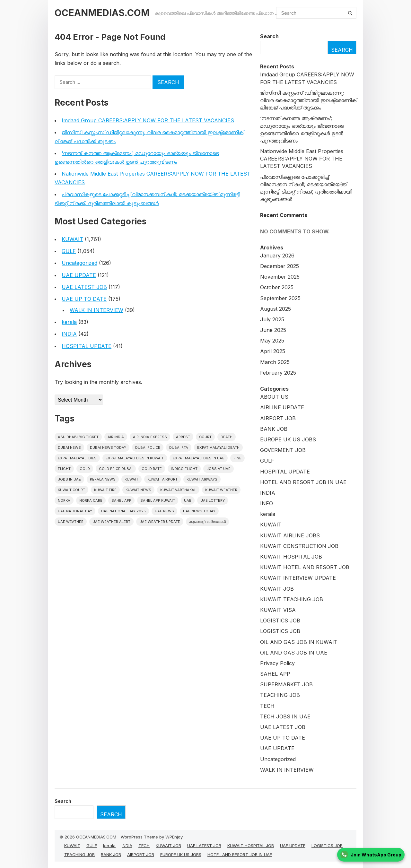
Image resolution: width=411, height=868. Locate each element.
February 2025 (278, 373)
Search (269, 36)
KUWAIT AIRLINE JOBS (290, 535)
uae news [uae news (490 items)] (164, 511)
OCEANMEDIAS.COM (102, 13)
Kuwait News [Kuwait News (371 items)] (138, 490)
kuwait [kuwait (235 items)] (131, 479)
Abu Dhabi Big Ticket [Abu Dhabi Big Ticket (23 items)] (78, 437)
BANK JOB (274, 429)
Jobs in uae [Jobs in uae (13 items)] (69, 479)
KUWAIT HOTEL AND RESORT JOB (305, 567)
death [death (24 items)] (227, 437)
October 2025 (277, 287)
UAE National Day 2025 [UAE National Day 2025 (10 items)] (123, 511)
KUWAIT (72, 239)
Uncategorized (79, 263)
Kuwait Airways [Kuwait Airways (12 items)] (202, 479)
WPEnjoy (174, 837)
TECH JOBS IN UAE (285, 716)
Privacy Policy (277, 663)
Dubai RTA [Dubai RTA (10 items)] (179, 447)
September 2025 (280, 298)
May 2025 (272, 341)
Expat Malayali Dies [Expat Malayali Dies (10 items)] (77, 458)
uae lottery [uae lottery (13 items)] (213, 500)
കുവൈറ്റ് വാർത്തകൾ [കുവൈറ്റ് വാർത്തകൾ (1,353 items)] (207, 522)
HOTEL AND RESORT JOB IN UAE (303, 482)
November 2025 (280, 277)
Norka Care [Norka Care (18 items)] (91, 500)
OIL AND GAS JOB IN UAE (294, 653)
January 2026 (277, 256)
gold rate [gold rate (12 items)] (152, 469)
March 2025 (275, 362)
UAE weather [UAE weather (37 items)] (71, 522)
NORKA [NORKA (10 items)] (64, 500)
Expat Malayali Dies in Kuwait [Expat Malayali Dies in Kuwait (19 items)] (135, 458)
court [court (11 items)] (205, 437)
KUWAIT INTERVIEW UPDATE (298, 578)
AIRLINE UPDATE (282, 407)
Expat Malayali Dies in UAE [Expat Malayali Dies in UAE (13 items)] (199, 458)
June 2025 (273, 330)
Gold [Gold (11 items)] (85, 469)
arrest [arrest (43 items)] (183, 437)
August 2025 (275, 309)
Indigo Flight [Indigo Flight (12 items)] (184, 469)
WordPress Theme (139, 837)
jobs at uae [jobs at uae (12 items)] (219, 469)
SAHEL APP (275, 674)
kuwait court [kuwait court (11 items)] (71, 490)
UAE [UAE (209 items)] (188, 500)
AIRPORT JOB (278, 418)
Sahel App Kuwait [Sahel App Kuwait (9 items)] (158, 500)
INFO (267, 503)
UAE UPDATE (79, 275)
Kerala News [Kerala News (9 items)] (103, 479)
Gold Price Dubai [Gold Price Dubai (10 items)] (116, 469)
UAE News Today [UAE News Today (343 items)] (199, 511)
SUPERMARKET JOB (286, 684)
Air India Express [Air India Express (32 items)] (150, 437)
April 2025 (273, 351)
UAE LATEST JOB (84, 287)
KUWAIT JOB (277, 589)
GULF (69, 251)
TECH (267, 706)
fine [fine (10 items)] (237, 458)
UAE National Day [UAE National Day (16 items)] (75, 511)
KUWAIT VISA (278, 610)
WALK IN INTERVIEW (96, 310)
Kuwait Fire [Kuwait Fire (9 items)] (105, 490)
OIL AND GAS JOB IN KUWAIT (299, 642)
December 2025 (280, 266)
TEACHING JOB (280, 695)
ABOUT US (274, 397)
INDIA (69, 334)
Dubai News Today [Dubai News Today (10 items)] (108, 447)
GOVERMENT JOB (283, 450)
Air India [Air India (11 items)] (116, 437)
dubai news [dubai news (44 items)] (69, 447)
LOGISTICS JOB (280, 621)
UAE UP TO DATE (84, 299)
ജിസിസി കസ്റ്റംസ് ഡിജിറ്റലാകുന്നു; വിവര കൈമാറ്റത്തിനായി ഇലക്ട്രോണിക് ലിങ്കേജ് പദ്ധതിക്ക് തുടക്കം (308, 100)
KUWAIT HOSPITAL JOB (291, 557)
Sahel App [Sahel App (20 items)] (121, 500)
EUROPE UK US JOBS (288, 439)
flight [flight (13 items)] (64, 469)
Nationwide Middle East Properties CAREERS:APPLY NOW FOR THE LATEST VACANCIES (302, 159)
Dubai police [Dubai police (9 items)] (148, 447)
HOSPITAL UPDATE (87, 346)
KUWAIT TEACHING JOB (292, 599)
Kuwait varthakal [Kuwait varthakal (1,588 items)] (178, 490)
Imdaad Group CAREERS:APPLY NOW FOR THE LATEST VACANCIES (148, 120)
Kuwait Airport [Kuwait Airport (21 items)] (162, 479)
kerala (69, 322)
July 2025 (272, 319)
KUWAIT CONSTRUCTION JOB (299, 546)
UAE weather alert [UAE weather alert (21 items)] (111, 522)
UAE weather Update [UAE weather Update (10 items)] (160, 522)
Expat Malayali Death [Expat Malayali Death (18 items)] (218, 447)
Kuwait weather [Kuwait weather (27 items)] (221, 490)
